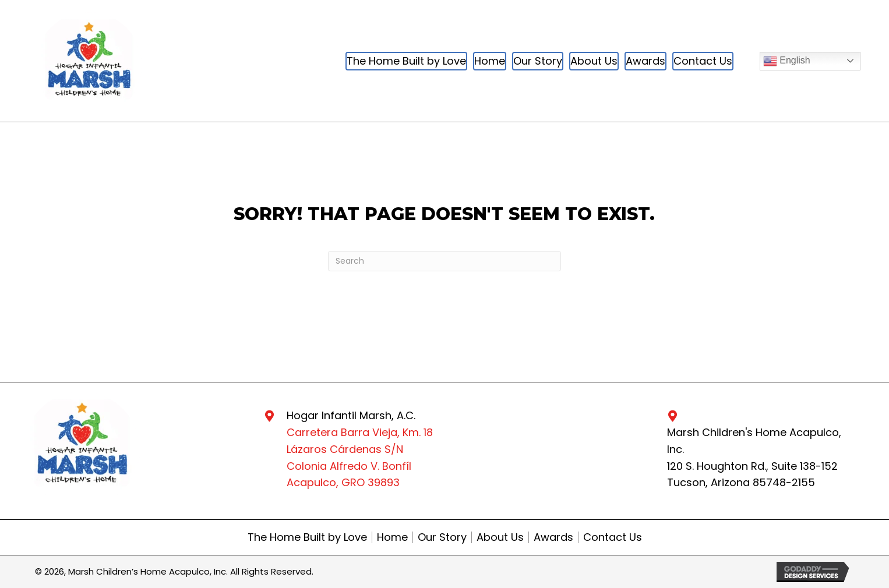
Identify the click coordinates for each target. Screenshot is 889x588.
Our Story (442, 537)
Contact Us (613, 537)
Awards (553, 537)
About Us (500, 537)
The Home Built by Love (307, 537)
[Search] (444, 261)
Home (392, 537)
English (787, 61)
